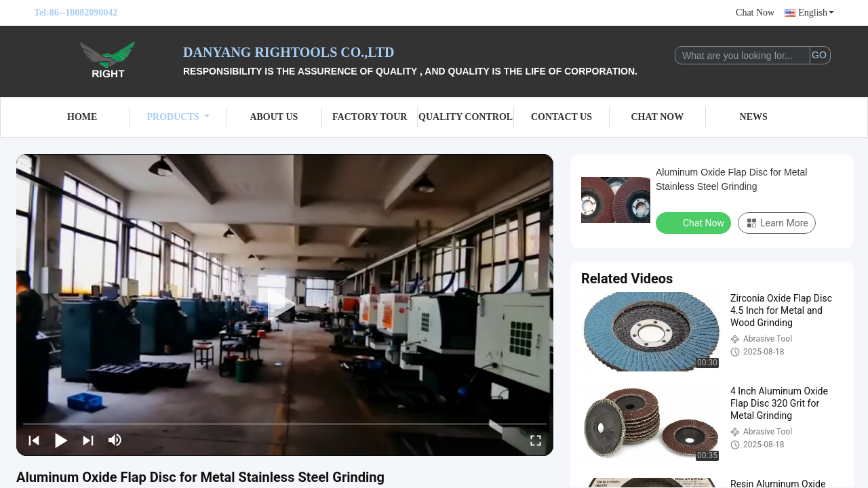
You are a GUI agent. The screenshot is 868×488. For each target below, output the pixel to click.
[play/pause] (61, 440)
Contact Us (561, 117)
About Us (274, 117)
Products (178, 117)
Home (82, 117)
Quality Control (466, 117)
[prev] (34, 440)
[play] (285, 305)
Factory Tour (370, 117)
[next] (88, 440)
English (816, 13)
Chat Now (755, 13)
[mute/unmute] (115, 440)
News (754, 117)
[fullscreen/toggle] (536, 440)
